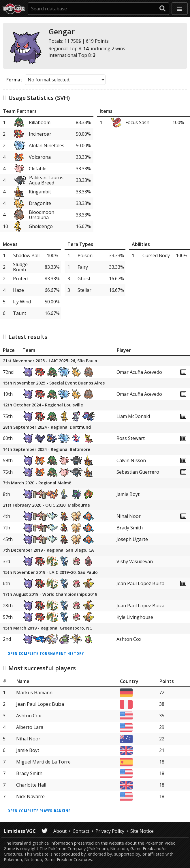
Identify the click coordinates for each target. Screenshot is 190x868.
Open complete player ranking (39, 811)
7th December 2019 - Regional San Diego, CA (48, 550)
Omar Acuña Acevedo (139, 372)
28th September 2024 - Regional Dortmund (47, 427)
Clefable (38, 169)
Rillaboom (40, 122)
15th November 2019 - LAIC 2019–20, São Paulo (50, 573)
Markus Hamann (34, 692)
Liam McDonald (133, 416)
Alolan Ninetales (47, 145)
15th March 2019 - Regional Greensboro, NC (47, 628)
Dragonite (40, 203)
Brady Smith (130, 528)
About (60, 831)
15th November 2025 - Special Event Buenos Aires (54, 383)
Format (14, 80)
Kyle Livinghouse (135, 617)
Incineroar (40, 134)
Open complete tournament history (46, 653)
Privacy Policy (110, 831)
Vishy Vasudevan (135, 561)
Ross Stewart (131, 438)
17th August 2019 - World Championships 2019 (50, 594)
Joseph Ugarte (132, 539)
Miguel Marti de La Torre (43, 762)
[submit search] (163, 9)
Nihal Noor (129, 516)
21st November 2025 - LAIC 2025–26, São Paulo (50, 361)
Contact (81, 831)
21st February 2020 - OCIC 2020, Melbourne (46, 505)
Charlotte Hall (31, 785)
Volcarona (40, 157)
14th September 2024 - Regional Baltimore (47, 450)
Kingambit (40, 192)
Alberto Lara (30, 727)
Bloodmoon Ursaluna (42, 215)
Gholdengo (41, 226)
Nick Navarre (30, 796)
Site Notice (142, 831)
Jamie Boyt (128, 494)
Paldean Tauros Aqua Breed (46, 180)
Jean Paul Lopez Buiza (140, 583)
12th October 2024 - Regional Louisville (43, 405)
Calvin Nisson (131, 460)
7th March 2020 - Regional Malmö (37, 483)
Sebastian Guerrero (138, 472)
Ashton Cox (129, 639)
